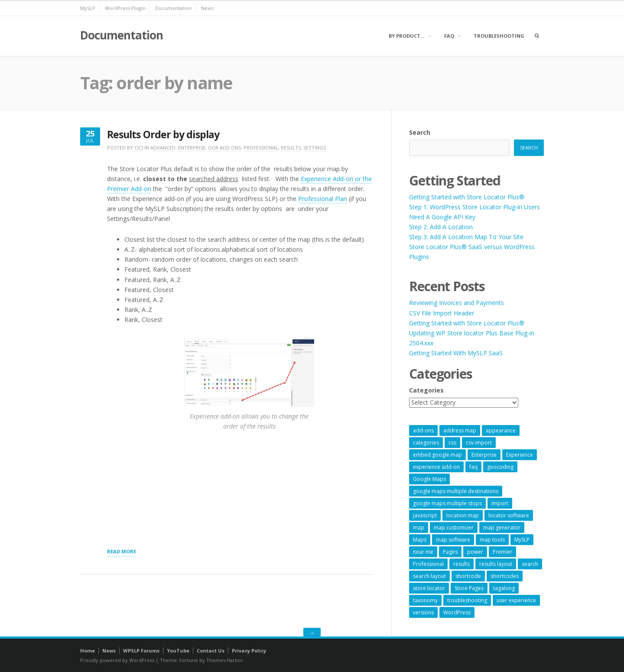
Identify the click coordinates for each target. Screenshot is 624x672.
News (207, 8)
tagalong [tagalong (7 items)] (504, 588)
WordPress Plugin (125, 8)
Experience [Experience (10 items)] (520, 455)
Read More (122, 552)
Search (420, 132)
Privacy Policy (249, 651)
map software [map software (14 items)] (453, 540)
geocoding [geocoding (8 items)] (500, 467)
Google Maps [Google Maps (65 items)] (429, 479)
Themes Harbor (225, 660)
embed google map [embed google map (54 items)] (437, 455)
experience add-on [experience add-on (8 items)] (436, 467)
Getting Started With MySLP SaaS (456, 353)
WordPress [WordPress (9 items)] (457, 612)
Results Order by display (163, 135)
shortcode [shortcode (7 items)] (468, 576)
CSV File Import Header (442, 313)
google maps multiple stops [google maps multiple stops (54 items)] (447, 503)
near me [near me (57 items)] (423, 552)
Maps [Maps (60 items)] (420, 540)
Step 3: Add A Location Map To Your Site (466, 237)
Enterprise (192, 148)
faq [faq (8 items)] (473, 467)
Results (291, 148)
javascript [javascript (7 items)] (425, 515)
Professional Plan (323, 199)
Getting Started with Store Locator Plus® (467, 197)
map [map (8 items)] (419, 528)
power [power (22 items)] (475, 552)
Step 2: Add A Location (441, 227)
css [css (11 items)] (452, 443)
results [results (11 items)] (461, 564)
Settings (315, 148)
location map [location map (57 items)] (463, 515)
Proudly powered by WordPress (117, 660)
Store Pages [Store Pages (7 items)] (469, 588)
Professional (261, 148)
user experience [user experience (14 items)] (516, 600)
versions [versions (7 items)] (423, 612)
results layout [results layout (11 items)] (496, 564)
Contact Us (211, 651)
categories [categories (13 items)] (426, 443)
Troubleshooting (499, 36)
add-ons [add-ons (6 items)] (423, 430)
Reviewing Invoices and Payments (457, 303)
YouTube (178, 651)
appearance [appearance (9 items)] (501, 430)
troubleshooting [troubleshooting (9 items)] (467, 600)
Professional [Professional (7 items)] (428, 564)
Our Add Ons (224, 148)
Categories (426, 390)
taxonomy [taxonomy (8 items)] (425, 600)
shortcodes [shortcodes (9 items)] (505, 576)
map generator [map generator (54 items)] (502, 528)
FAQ (449, 36)
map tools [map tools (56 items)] (492, 540)
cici (139, 148)
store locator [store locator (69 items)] (429, 588)
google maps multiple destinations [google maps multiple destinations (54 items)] (456, 491)
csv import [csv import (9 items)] (479, 443)
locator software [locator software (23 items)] (509, 515)
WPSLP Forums (141, 651)
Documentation (173, 8)
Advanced (163, 148)
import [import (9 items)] (500, 503)
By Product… (407, 36)
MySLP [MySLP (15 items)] (522, 540)
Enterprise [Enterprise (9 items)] (484, 455)
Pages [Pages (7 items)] (450, 552)
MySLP (88, 8)
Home (88, 651)
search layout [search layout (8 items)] (429, 576)
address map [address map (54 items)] (460, 430)
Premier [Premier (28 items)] (502, 552)
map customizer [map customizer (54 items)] (454, 528)
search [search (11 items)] (530, 564)
